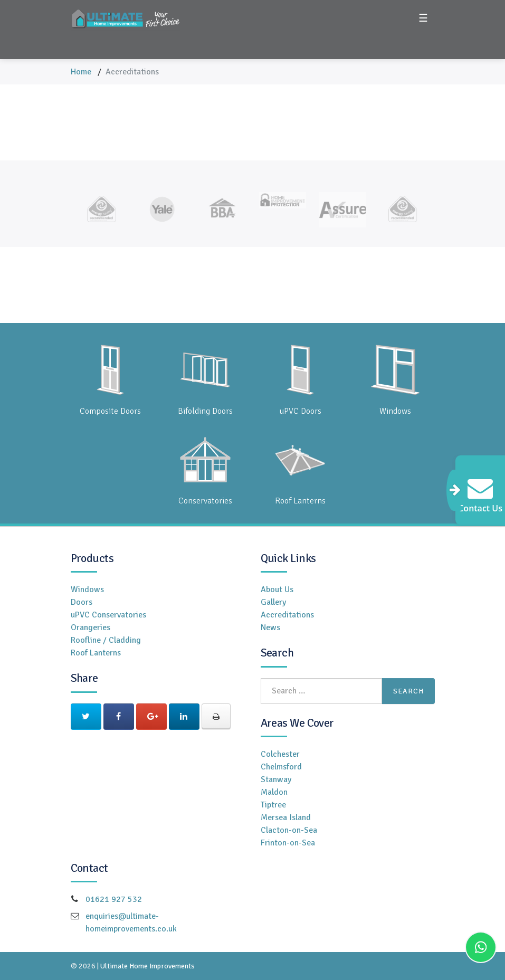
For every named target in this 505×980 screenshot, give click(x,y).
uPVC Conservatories (108, 615)
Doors (82, 602)
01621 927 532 (114, 899)
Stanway (276, 779)
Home (81, 72)
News (270, 627)
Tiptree (273, 805)
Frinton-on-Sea (288, 843)
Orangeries (90, 627)
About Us (277, 589)
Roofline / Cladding (106, 640)
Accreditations (287, 615)
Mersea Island (286, 817)
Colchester (280, 754)
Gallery (273, 602)
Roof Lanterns (96, 653)
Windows (87, 589)
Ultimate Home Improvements (147, 966)
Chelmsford (281, 767)
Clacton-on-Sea (289, 830)
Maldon (274, 792)
